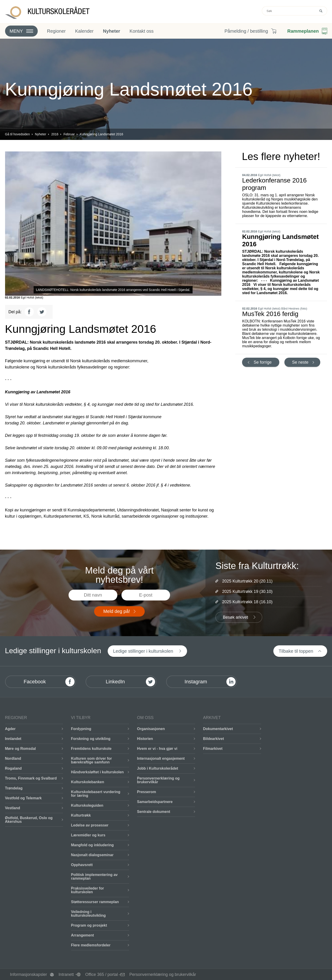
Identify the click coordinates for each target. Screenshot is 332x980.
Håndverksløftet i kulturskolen (97, 772)
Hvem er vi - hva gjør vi (157, 749)
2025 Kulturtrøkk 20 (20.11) (247, 581)
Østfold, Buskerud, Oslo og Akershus (29, 820)
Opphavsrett (82, 865)
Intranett (66, 974)
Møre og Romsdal (20, 749)
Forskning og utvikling (91, 739)
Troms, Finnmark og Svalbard (31, 778)
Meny (16, 31)
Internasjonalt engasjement (161, 758)
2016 (55, 134)
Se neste (300, 362)
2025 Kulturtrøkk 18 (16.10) (247, 602)
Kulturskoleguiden (87, 805)
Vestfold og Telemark (23, 798)
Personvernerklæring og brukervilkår (158, 780)
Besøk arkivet (235, 617)
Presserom (147, 792)
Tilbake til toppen (296, 651)
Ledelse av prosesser (90, 825)
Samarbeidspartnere (155, 802)
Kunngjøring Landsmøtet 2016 (101, 134)
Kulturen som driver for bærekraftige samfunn (92, 760)
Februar (69, 134)
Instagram (196, 682)
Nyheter (112, 31)
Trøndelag (14, 788)
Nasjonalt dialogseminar (92, 855)
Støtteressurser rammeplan (95, 902)
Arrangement (83, 935)
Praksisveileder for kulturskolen (88, 890)
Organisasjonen (151, 729)
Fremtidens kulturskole (91, 749)
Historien (145, 739)
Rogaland (13, 768)
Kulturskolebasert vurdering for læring (96, 794)
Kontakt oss (142, 31)
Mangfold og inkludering (92, 845)
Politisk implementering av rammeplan (94, 877)
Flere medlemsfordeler (91, 945)
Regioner (56, 31)
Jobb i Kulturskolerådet (158, 768)
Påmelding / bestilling (246, 31)
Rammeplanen (303, 31)
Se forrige (263, 362)
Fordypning (81, 729)
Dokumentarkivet (218, 729)
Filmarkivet (213, 749)
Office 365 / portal (101, 974)
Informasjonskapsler (28, 974)
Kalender (84, 31)
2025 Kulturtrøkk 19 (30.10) (247, 591)
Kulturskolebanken (88, 782)
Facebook (35, 682)
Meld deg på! (117, 611)
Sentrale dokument (154, 812)
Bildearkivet (214, 739)
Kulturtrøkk (81, 815)
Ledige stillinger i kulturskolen (143, 651)
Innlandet (13, 739)
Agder (10, 729)
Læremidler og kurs (88, 835)
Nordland (13, 758)
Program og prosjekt (89, 925)
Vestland (13, 808)
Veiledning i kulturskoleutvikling (88, 914)
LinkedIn (115, 682)
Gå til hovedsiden (17, 134)
